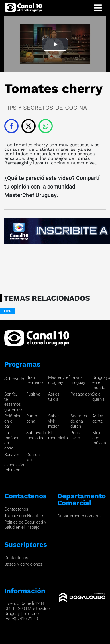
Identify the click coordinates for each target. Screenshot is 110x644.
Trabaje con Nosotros (24, 516)
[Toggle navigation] (98, 8)
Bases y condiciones (23, 564)
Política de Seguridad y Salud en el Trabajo (25, 525)
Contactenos (16, 509)
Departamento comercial (80, 516)
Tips (7, 311)
